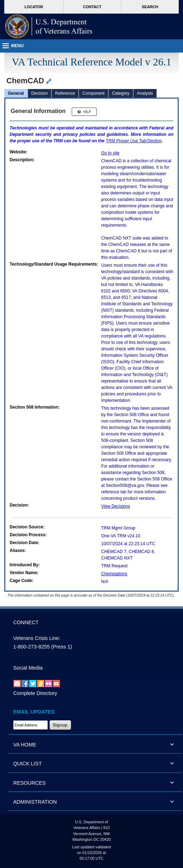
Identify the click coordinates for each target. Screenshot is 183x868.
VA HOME (25, 745)
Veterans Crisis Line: (37, 638)
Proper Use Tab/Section (133, 141)
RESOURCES (29, 783)
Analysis (145, 93)
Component (93, 93)
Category (121, 93)
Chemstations (114, 574)
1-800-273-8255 (31, 647)
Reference (65, 93)
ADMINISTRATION (35, 802)
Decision (40, 93)
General (16, 93)
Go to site (110, 153)
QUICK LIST (27, 764)
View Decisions (116, 506)
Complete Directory (35, 693)
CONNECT (26, 622)
